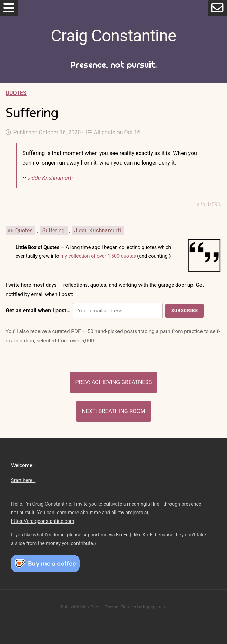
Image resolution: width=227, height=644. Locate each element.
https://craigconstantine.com (43, 521)
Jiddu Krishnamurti (50, 178)
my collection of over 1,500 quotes (98, 256)
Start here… (23, 480)
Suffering (54, 230)
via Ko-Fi (118, 535)
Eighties (128, 607)
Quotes (16, 93)
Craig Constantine (114, 36)
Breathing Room (122, 411)
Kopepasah (154, 607)
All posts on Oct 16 (113, 132)
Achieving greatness (122, 382)
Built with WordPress (81, 607)
